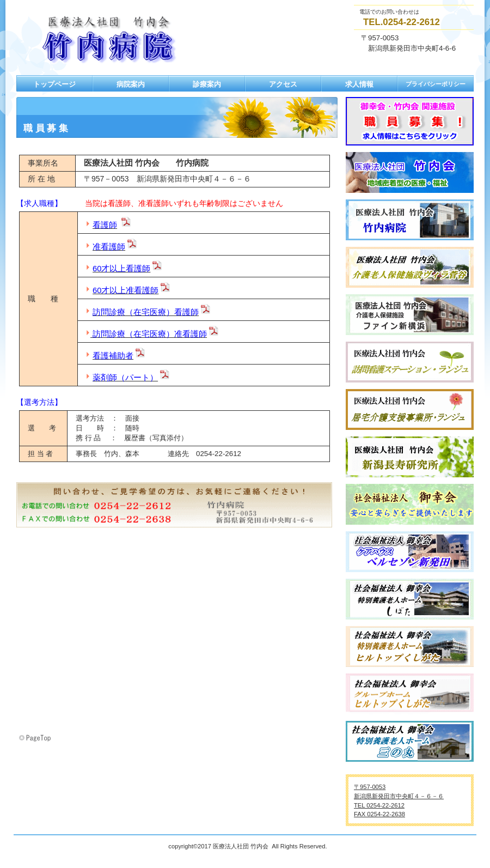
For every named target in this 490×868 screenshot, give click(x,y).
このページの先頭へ (36, 738)
